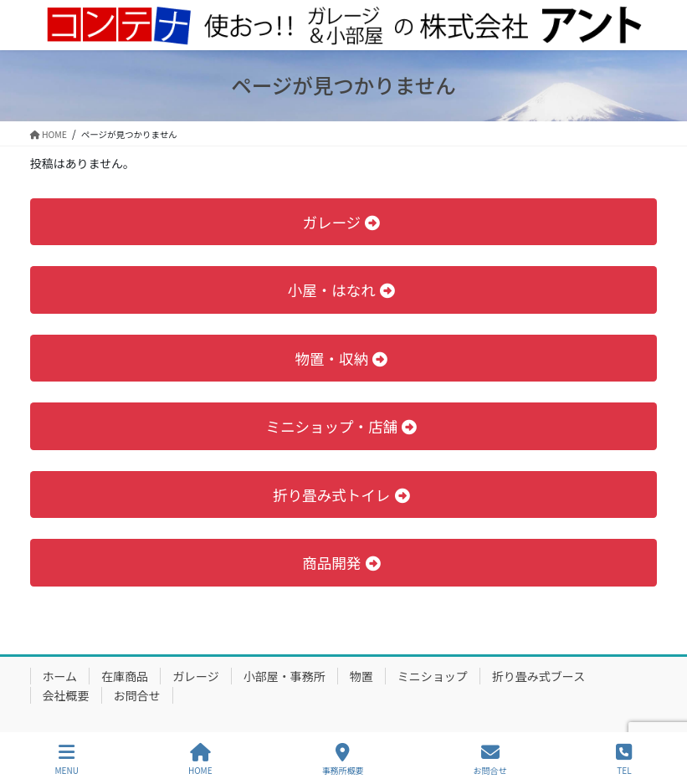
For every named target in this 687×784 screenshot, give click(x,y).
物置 (361, 676)
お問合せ (137, 695)
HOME (200, 759)
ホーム (60, 676)
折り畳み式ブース (538, 676)
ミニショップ (433, 676)
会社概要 (66, 695)
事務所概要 (343, 759)
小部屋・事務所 (285, 676)
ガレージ (196, 676)
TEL (624, 759)
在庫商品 (125, 676)
